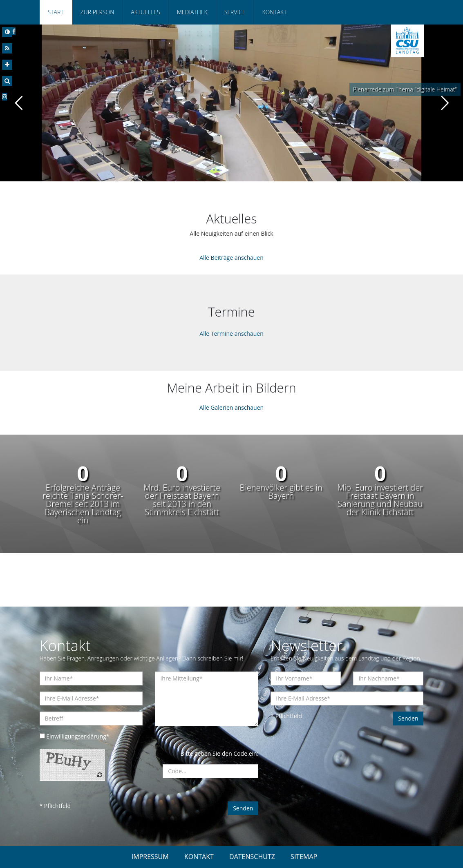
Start (56, 12)
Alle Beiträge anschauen (231, 258)
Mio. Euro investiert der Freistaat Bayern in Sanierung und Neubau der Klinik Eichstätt (380, 500)
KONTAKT (199, 857)
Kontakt (274, 12)
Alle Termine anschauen (231, 334)
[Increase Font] (7, 65)
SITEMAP (304, 857)
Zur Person (97, 12)
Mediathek (192, 12)
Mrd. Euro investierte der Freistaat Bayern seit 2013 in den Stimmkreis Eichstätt (182, 500)
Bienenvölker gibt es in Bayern (281, 492)
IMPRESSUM (150, 857)
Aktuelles (145, 12)
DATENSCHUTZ (252, 857)
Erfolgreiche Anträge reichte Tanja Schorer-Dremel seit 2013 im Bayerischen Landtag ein (83, 504)
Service (235, 12)
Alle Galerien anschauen (231, 407)
